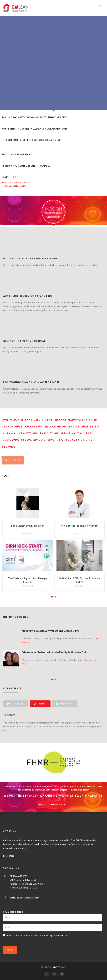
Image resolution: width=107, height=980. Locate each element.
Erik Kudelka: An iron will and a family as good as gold (55, 652)
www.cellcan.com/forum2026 (16, 183)
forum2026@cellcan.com (14, 186)
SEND (10, 950)
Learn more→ (10, 856)
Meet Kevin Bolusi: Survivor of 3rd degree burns (51, 631)
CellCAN (56, 967)
